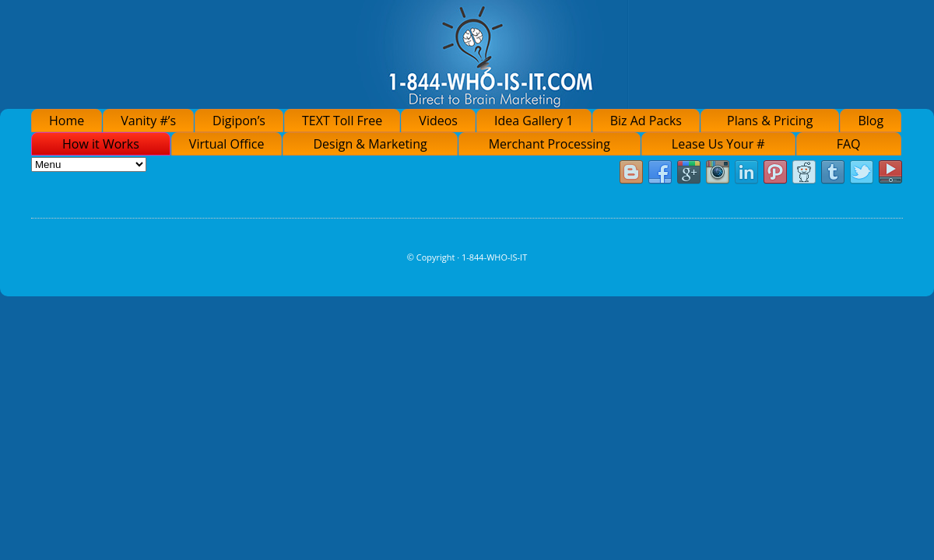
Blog (871, 121)
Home (67, 121)
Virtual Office (227, 144)
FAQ (849, 144)
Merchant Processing (550, 144)
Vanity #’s (148, 121)
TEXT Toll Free (342, 121)
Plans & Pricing (770, 121)
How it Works (101, 144)
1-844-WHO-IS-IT (494, 257)
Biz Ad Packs (646, 121)
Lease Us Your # (718, 144)
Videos (438, 121)
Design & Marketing (370, 144)
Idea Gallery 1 (534, 121)
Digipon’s (239, 121)
